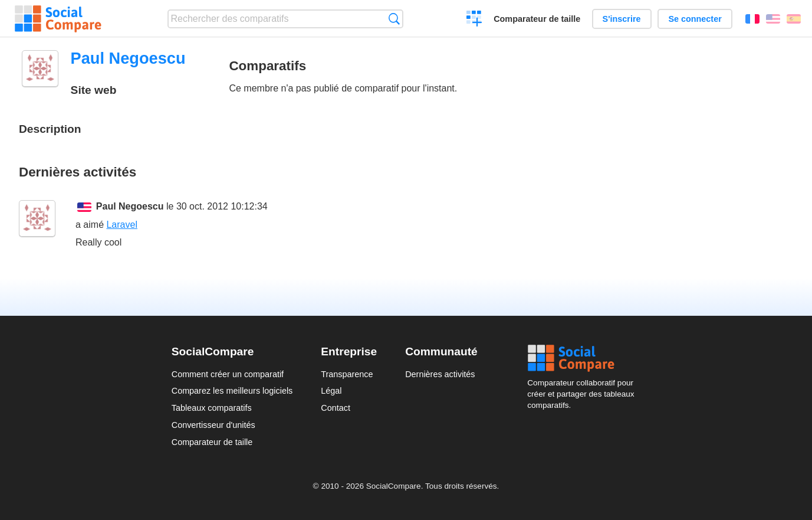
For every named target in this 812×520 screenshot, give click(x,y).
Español (794, 19)
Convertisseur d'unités (213, 425)
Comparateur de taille (537, 19)
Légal (331, 391)
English (773, 19)
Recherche (394, 19)
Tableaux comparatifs (212, 408)
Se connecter (695, 19)
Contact (336, 408)
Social (584, 358)
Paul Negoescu (130, 206)
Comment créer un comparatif (228, 374)
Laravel (121, 225)
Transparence (347, 374)
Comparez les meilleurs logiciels (232, 391)
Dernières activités (440, 374)
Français (752, 19)
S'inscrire (622, 19)
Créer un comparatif (474, 20)
